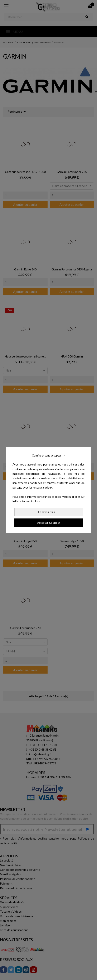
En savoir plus (48, 512)
